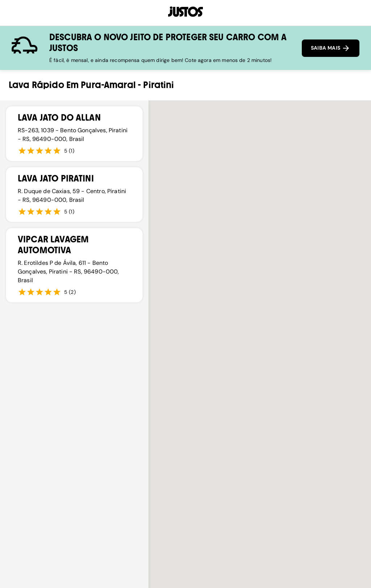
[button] (321, 308)
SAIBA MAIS (331, 48)
